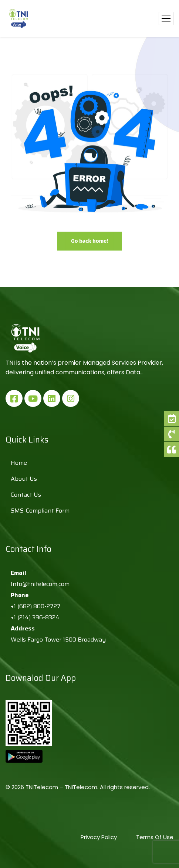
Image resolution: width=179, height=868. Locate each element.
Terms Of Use (155, 837)
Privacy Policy (99, 837)
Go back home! (89, 241)
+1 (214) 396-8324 (35, 617)
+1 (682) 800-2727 (36, 606)
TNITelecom (81, 787)
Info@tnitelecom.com (40, 584)
